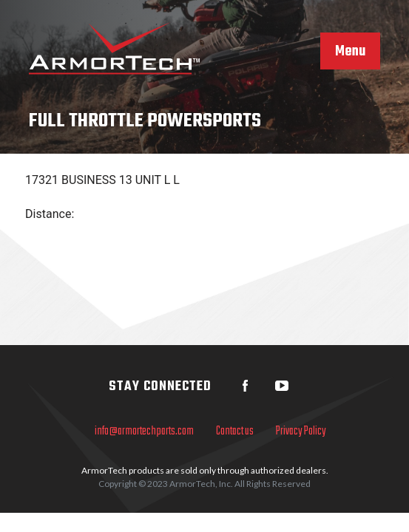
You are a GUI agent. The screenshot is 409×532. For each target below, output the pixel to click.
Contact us (235, 432)
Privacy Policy (301, 432)
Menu (350, 52)
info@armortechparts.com (144, 432)
